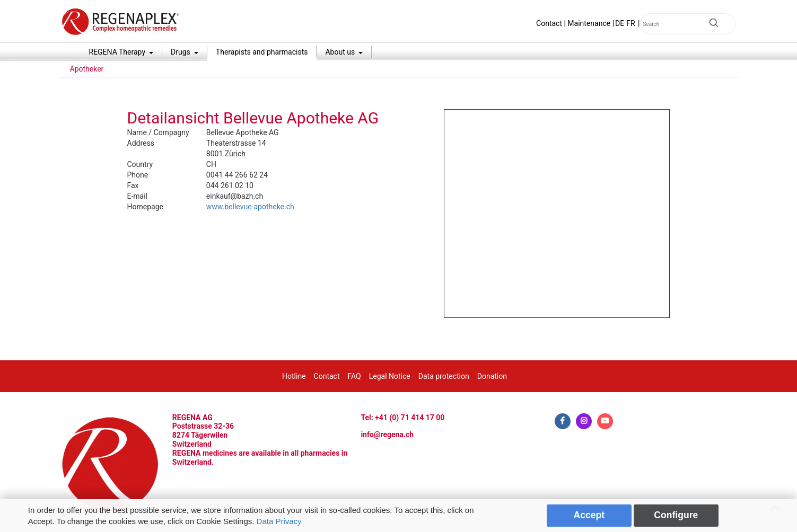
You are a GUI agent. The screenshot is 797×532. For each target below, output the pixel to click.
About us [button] (341, 52)
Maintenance (589, 23)
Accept (589, 515)
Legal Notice (390, 376)
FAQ (354, 376)
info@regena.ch (387, 435)
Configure (676, 515)
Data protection (444, 376)
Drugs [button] (181, 52)
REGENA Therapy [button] (118, 52)
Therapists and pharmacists (262, 52)
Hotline (294, 376)
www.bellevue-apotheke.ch (250, 207)
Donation (492, 376)
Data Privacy (279, 521)
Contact (549, 23)
